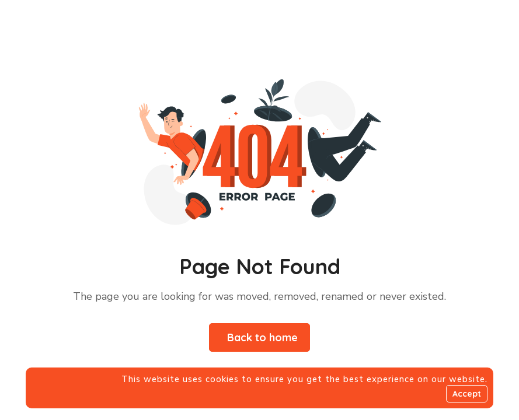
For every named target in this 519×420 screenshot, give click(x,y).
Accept (467, 394)
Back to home (262, 337)
